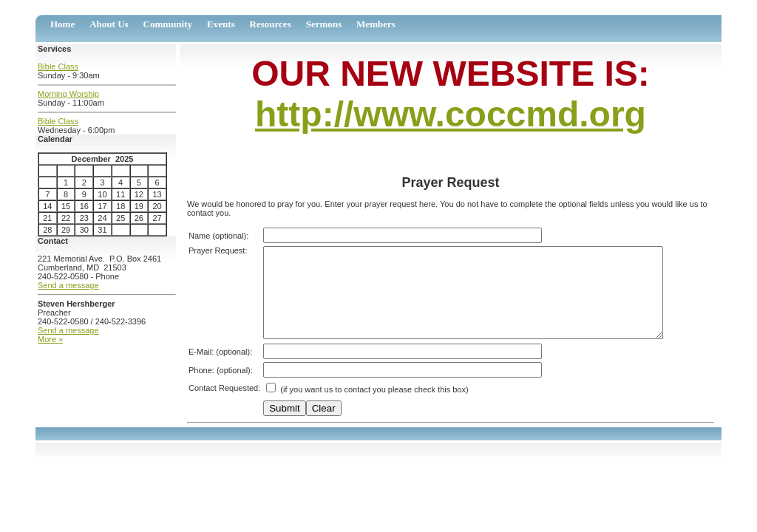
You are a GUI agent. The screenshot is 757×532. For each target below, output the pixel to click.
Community (168, 24)
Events (221, 24)
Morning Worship (68, 94)
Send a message (68, 285)
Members (376, 24)
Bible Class (58, 66)
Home (62, 24)
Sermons (324, 24)
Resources (271, 24)
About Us (109, 24)
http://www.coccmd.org (451, 114)
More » (50, 339)
